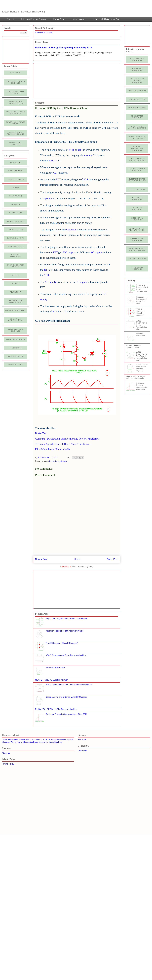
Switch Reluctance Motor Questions (137, 249)
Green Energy (78, 19)
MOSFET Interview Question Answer (51, 680)
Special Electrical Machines (16, 330)
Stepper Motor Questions (137, 239)
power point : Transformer (16, 143)
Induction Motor (16, 246)
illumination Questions (137, 268)
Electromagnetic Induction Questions (137, 180)
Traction (22, 740)
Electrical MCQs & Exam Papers (106, 19)
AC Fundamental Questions (137, 69)
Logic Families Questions (137, 199)
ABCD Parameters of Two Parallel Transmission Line (69, 685)
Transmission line (16, 356)
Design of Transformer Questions (137, 148)
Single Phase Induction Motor (16, 320)
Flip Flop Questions (137, 189)
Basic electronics (16, 179)
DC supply (69, 252)
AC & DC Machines (51, 740)
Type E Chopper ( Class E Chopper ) (62, 643)
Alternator (16, 162)
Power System (67, 740)
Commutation (16, 196)
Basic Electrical (16, 171)
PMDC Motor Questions (137, 219)
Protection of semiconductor (16, 301)
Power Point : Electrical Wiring (16, 102)
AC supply (96, 252)
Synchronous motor (16, 340)
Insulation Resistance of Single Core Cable (64, 631)
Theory (11, 19)
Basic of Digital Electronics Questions (137, 81)
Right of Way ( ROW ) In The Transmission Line (56, 709)
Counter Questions (137, 108)
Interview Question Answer (34, 19)
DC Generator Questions (137, 117)
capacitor (87, 155)
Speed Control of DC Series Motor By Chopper (66, 697)
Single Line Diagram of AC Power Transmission (66, 619)
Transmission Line (34, 740)
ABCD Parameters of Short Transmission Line (66, 655)
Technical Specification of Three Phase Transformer (63, 444)
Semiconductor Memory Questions (137, 229)
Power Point (59, 19)
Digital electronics (16, 221)
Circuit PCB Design (44, 33)
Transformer (16, 348)
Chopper (16, 188)
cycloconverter (16, 365)
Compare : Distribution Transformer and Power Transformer (67, 439)
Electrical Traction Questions (137, 170)
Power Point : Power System (16, 123)
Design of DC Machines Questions (137, 127)
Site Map (82, 740)
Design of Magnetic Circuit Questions (137, 137)
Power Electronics (25, 742)
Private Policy (8, 764)
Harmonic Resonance (55, 668)
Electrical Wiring (16, 230)
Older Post (112, 559)
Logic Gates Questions (137, 209)
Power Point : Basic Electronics (16, 92)
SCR (72, 150)
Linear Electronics (10, 740)
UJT (80, 150)
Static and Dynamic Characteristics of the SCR (66, 714)
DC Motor (16, 204)
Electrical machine (16, 238)
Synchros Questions (137, 259)
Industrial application (58, 461)
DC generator (16, 213)
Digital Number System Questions (137, 160)
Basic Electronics (41, 742)
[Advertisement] (52, 80)
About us (6, 753)
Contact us (83, 751)
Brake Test (41, 433)
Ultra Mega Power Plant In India (53, 449)
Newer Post (41, 559)
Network (16, 284)
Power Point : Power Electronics (16, 113)
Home (77, 559)
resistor (53, 160)
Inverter (16, 275)
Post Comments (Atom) (83, 567)
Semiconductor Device (16, 311)
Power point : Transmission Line (16, 133)
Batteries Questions (137, 91)
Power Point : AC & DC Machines (16, 82)
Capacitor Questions (137, 99)
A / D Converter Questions (137, 59)
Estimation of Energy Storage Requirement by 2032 (63, 47)
